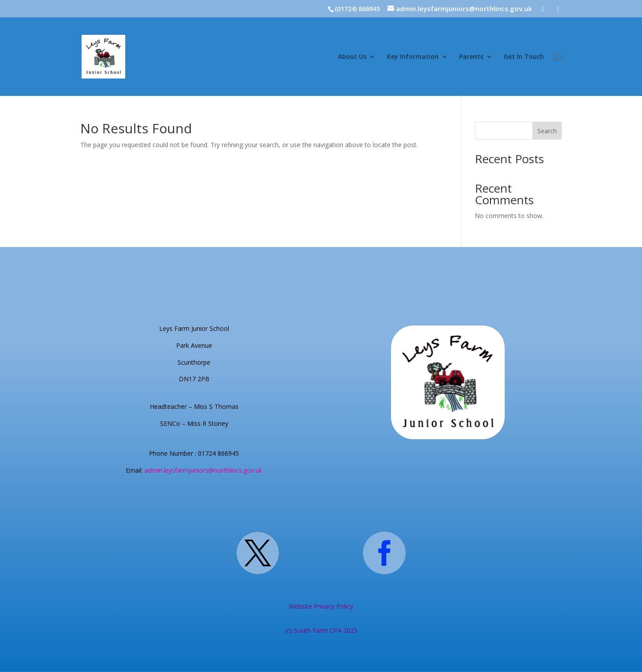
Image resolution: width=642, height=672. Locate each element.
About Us (352, 57)
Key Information (413, 57)
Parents (471, 57)
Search (547, 131)
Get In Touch (524, 57)
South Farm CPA (319, 630)
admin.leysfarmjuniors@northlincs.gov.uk (203, 470)
